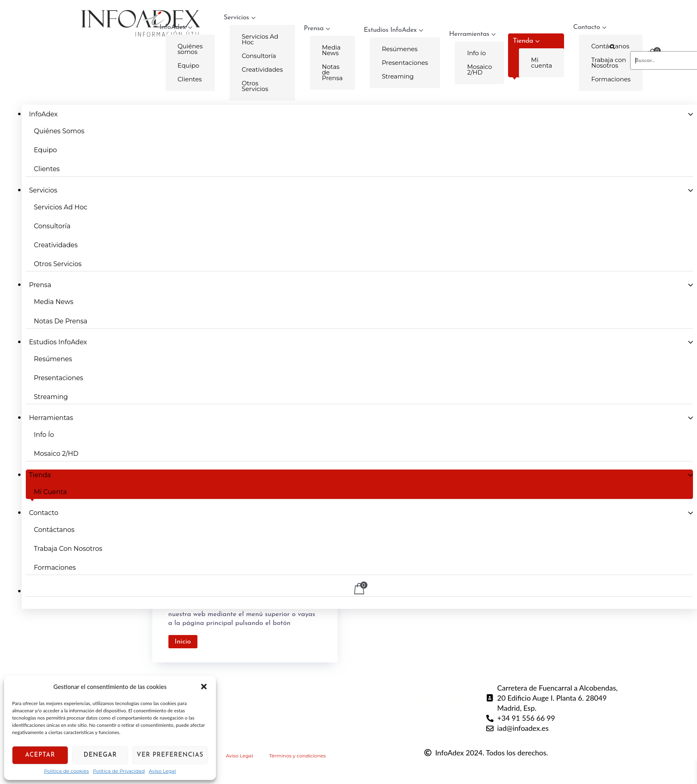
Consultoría (259, 56)
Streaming (398, 76)
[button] (204, 687)
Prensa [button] (317, 28)
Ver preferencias (170, 755)
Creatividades (262, 69)
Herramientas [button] (472, 34)
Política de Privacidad (119, 771)
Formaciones (55, 568)
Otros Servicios (255, 86)
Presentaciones (405, 63)
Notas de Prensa (332, 72)
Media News (331, 50)
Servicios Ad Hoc (260, 39)
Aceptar (40, 755)
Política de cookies (66, 771)
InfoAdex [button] (176, 27)
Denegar (100, 755)
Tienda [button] (526, 41)
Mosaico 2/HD (479, 69)
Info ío (476, 53)
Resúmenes (400, 49)
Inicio (183, 642)
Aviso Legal (162, 771)
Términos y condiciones (298, 756)
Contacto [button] (44, 513)
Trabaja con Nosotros (68, 549)
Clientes (190, 79)
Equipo (189, 65)
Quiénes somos (190, 49)
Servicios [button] (240, 18)
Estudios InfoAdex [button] (393, 30)
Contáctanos (54, 530)
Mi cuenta (541, 63)
